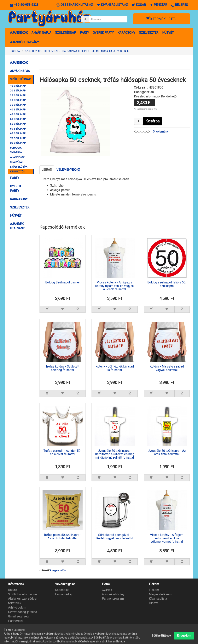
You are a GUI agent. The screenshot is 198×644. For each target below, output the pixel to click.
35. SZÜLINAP (18, 105)
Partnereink (16, 621)
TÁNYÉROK (16, 152)
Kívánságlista (158, 599)
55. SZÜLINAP (18, 124)
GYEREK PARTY (103, 33)
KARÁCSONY (126, 33)
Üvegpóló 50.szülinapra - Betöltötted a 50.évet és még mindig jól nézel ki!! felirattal (115, 454)
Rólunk (13, 590)
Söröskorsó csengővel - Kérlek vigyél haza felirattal (115, 537)
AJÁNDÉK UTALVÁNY (24, 42)
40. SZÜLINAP (18, 110)
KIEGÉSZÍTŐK (17, 172)
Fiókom (154, 590)
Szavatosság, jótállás (23, 612)
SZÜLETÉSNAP (66, 33)
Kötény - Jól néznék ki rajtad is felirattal (115, 368)
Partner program (113, 599)
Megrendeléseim (160, 594)
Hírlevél (154, 603)
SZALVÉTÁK (17, 162)
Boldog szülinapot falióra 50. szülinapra (167, 284)
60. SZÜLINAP (18, 129)
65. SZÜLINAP (18, 133)
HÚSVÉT (168, 33)
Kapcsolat (62, 590)
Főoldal (16, 51)
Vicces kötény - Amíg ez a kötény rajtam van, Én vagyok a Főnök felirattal (115, 286)
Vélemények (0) (68, 170)
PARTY (84, 33)
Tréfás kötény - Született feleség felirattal (62, 368)
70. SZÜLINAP (18, 138)
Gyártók (107, 590)
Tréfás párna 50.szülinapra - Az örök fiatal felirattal (62, 537)
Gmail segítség (18, 616)
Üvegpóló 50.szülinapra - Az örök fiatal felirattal (167, 453)
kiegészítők (58, 570)
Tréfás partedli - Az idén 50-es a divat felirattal (63, 453)
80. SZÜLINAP (18, 143)
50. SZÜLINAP (18, 119)
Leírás (47, 170)
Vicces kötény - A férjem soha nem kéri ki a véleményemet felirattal (167, 538)
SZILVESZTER (149, 33)
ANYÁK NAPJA (41, 33)
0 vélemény (161, 131)
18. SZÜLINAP (18, 86)
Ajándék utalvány (113, 594)
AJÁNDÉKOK (19, 33)
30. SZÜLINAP (18, 100)
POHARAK (16, 148)
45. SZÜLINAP (18, 114)
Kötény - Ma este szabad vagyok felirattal (167, 368)
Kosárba (152, 121)
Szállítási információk (23, 594)
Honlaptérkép (64, 594)
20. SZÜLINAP (18, 91)
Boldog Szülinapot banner (63, 282)
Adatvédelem (17, 607)
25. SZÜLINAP (18, 95)
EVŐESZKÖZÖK (19, 167)
